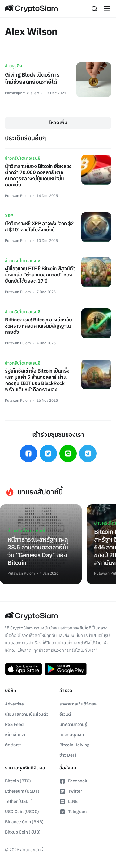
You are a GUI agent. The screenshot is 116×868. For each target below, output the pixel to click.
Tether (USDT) (19, 801)
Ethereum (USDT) (22, 791)
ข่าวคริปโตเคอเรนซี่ (23, 158)
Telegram (73, 812)
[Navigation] (107, 9)
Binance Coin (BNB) (24, 822)
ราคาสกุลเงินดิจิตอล (78, 704)
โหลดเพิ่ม (58, 123)
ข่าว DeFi (68, 755)
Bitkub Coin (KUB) (23, 832)
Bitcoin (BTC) (18, 781)
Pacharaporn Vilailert (22, 93)
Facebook (73, 781)
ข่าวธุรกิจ (13, 66)
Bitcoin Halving (74, 745)
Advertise (14, 704)
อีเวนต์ (65, 714)
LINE (69, 801)
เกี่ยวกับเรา (15, 735)
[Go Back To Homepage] (31, 9)
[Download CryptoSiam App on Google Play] (66, 669)
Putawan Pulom (18, 196)
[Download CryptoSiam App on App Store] (24, 669)
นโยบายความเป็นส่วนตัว (27, 714)
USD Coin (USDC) (22, 812)
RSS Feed (14, 725)
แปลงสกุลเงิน (72, 735)
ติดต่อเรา (13, 745)
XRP (9, 216)
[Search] (94, 9)
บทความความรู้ (73, 725)
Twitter (71, 791)
